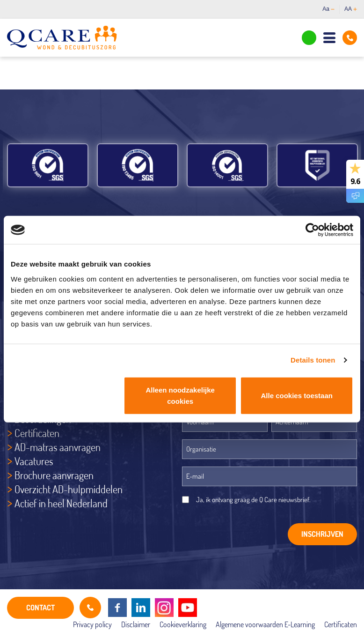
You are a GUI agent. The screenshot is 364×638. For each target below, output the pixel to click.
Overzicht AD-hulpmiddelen (69, 489)
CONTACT (40, 608)
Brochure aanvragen (54, 475)
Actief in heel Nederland (61, 503)
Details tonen (313, 360)
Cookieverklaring (183, 624)
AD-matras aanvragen (58, 447)
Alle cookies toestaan (297, 395)
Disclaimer (136, 624)
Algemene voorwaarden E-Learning (265, 624)
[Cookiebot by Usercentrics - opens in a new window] (312, 230)
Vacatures (34, 461)
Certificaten (37, 433)
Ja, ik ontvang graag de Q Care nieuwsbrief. (253, 500)
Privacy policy (92, 624)
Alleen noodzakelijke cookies (180, 395)
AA (351, 9)
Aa (328, 9)
